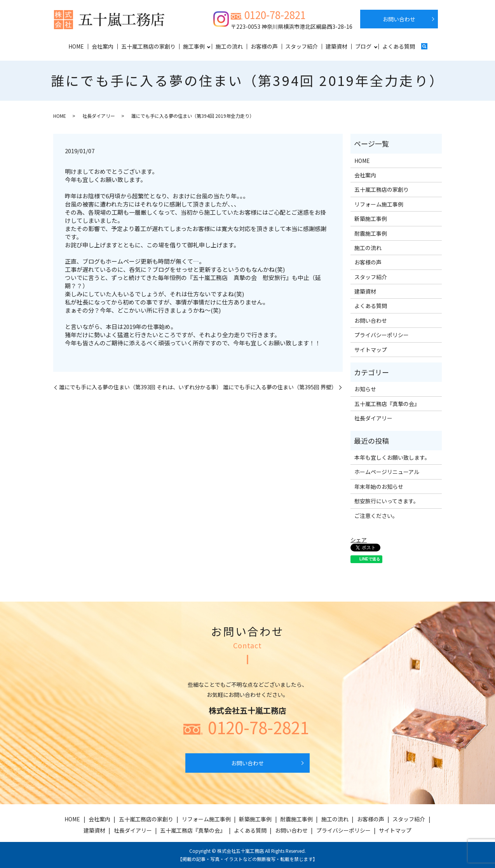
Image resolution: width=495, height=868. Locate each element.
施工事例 (194, 46)
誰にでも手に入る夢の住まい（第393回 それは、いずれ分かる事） (140, 387)
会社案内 (103, 46)
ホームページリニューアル (387, 472)
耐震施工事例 (371, 233)
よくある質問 (399, 46)
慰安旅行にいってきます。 (387, 501)
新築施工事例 (371, 219)
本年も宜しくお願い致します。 (392, 457)
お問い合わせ (399, 19)
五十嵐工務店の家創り (148, 46)
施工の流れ (229, 46)
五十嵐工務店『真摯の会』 (387, 404)
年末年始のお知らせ (379, 486)
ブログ (363, 46)
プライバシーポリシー (382, 335)
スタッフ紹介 (302, 46)
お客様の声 (264, 46)
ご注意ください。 (376, 516)
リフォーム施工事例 (379, 204)
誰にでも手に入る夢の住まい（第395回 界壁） (280, 387)
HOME (76, 46)
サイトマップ (371, 350)
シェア (359, 540)
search (424, 47)
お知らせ (365, 389)
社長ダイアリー (99, 116)
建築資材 (336, 46)
